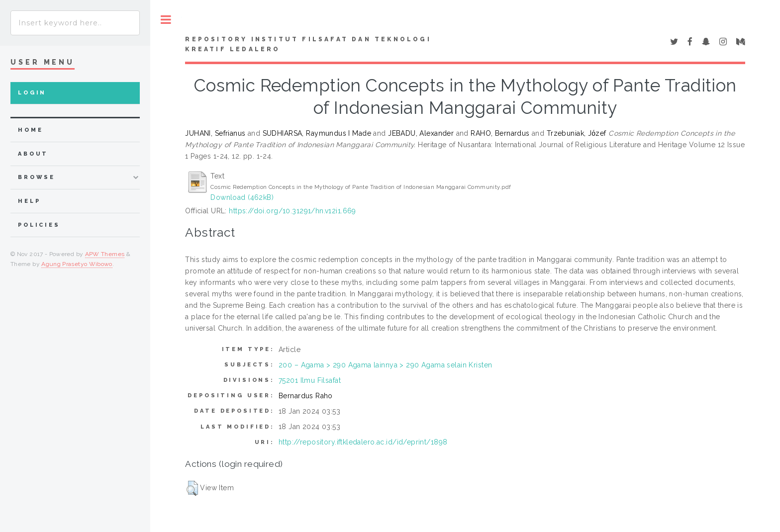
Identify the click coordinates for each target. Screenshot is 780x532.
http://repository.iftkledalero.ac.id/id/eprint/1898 (363, 442)
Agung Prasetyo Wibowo (77, 264)
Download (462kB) (242, 197)
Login (32, 93)
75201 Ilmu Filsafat (310, 380)
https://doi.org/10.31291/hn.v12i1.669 (292, 211)
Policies (39, 225)
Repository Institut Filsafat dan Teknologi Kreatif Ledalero (308, 44)
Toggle (166, 20)
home (30, 130)
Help (29, 201)
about (33, 154)
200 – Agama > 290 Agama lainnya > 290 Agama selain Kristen (385, 365)
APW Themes (105, 254)
